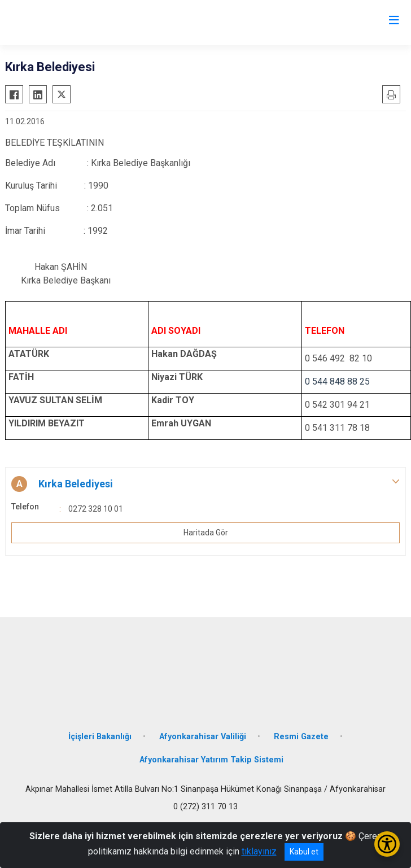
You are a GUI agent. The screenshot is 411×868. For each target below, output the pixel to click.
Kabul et (304, 852)
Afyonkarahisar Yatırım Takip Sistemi (211, 760)
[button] (205, 484)
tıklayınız (259, 851)
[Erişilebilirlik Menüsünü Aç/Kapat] (387, 844)
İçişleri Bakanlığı (100, 737)
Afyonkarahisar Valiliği (203, 737)
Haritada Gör (206, 533)
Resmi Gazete (301, 737)
